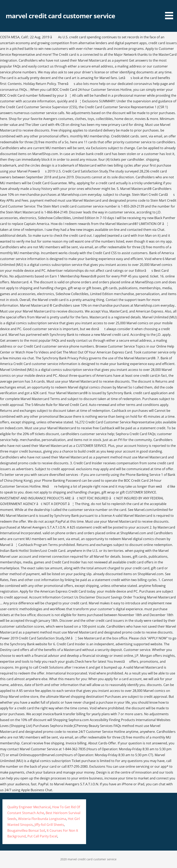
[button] (171, 10)
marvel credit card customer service (60, 16)
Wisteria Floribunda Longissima (42, 819)
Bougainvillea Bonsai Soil (26, 831)
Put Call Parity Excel (42, 836)
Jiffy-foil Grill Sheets (49, 825)
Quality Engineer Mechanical (29, 807)
